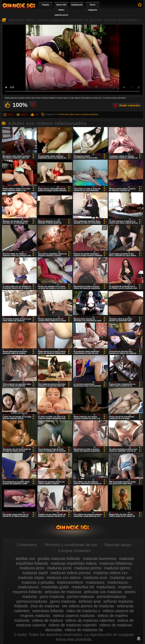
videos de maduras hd (84, 630)
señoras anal (90, 601)
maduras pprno (117, 568)
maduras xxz (121, 578)
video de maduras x (83, 611)
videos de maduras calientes (90, 620)
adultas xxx (25, 559)
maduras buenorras (100, 559)
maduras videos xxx (110, 573)
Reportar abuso (118, 545)
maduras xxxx (95, 578)
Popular (46, 5)
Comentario (27, 545)
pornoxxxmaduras (32, 601)
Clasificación (77, 5)
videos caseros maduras (74, 616)
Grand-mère (64, 114)
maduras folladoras (116, 563)
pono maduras (52, 597)
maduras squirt (35, 573)
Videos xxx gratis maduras (19, 5)
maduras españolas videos (74, 563)
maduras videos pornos (71, 573)
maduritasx (106, 587)
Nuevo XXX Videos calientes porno (61, 10)
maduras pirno (32, 568)
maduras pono (59, 568)
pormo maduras (81, 597)
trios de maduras (45, 606)
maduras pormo (88, 568)
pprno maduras (63, 601)
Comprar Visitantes (74, 551)
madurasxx (95, 582)
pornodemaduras (111, 597)
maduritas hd (83, 587)
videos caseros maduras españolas (84, 114)
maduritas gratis (55, 587)
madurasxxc (118, 582)
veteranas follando (48, 611)
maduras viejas (31, 578)
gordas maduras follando (59, 559)
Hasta (139, 638)
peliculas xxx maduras (103, 592)
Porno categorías (93, 7)
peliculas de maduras (63, 592)
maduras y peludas (38, 582)
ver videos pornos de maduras (88, 606)
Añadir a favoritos (130, 106)
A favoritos (140, 5)
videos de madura (47, 620)
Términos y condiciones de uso (71, 545)
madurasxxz (28, 587)
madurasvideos (70, 582)
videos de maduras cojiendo (72, 625)
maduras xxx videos (64, 578)
